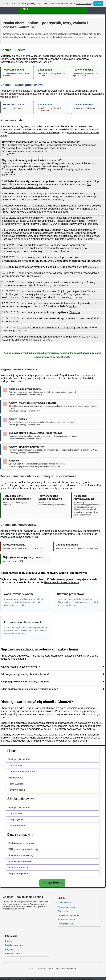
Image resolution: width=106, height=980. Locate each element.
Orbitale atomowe (60, 251)
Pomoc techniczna (14, 953)
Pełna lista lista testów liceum (62, 582)
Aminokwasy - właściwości (52, 285)
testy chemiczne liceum (23, 59)
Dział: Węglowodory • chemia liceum (24, 411)
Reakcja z (60, 261)
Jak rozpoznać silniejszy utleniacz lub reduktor (50, 338)
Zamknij (98, 4)
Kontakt (9, 941)
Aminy (73, 306)
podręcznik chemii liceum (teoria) (62, 56)
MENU (24, 9)
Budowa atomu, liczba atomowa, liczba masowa (36, 433)
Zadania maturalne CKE (68, 915)
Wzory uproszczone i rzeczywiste (21, 276)
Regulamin (10, 949)
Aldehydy (14, 461)
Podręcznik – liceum (67, 907)
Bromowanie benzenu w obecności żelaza (27, 151)
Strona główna (64, 903)
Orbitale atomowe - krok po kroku (75, 239)
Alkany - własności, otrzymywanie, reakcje (33, 403)
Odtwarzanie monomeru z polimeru (47, 212)
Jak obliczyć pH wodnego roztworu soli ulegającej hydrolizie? (52, 328)
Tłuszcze (75, 312)
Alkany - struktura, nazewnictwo (27, 447)
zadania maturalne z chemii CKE (20, 537)
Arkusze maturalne (66, 919)
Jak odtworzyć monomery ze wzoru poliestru (46, 186)
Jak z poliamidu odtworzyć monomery (42, 200)
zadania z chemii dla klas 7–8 (43, 94)
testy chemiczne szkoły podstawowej (52, 488)
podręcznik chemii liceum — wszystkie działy (34, 132)
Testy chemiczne (65, 924)
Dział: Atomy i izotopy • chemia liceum (25, 439)
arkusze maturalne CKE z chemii (72, 534)
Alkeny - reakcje (18, 419)
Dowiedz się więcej (84, 4)
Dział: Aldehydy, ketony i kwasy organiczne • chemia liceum (34, 467)
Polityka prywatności (14, 945)
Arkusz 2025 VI (88, 267)
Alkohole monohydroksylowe (25, 389)
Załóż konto (52, 883)
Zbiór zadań (63, 911)
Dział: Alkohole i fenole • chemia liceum (26, 395)
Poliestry (93, 224)
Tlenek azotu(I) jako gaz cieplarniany (64, 291)
